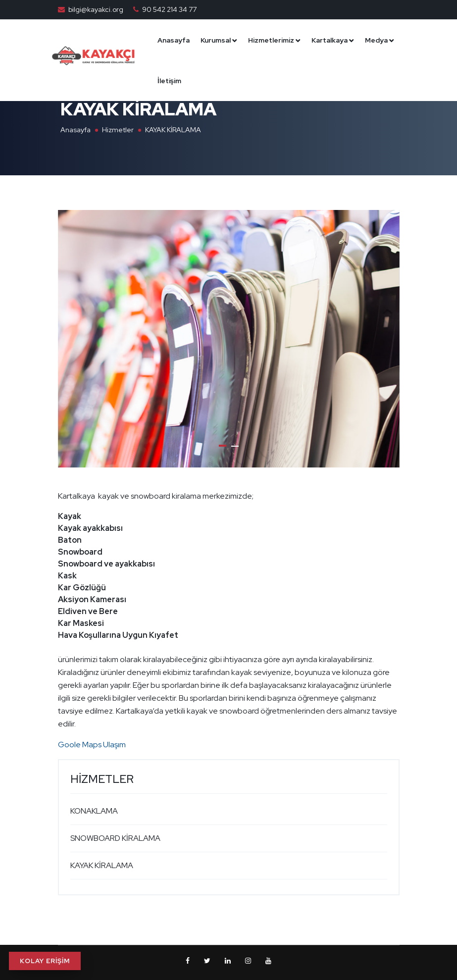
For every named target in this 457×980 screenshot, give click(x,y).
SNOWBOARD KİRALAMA (115, 838)
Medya (211, 81)
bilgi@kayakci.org (96, 9)
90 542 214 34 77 (169, 9)
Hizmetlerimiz (313, 40)
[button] (223, 446)
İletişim (252, 81)
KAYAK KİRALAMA (102, 865)
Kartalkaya (372, 40)
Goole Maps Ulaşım (92, 745)
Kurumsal (258, 40)
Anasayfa (216, 40)
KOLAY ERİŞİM (45, 961)
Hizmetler (118, 130)
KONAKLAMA (94, 811)
